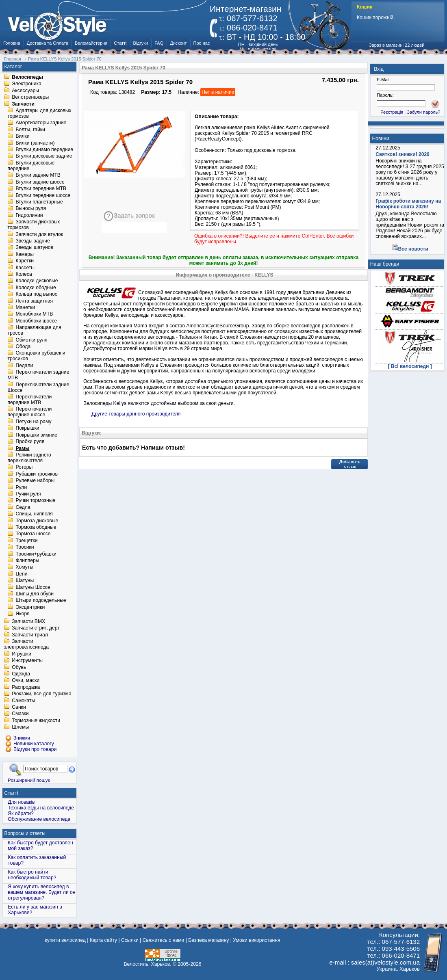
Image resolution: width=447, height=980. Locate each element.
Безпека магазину (208, 940)
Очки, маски (26, 681)
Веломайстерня (91, 43)
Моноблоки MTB (34, 314)
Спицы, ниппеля (34, 514)
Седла (23, 507)
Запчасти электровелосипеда (26, 645)
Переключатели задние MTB (38, 375)
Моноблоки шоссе (36, 321)
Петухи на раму (33, 422)
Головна (12, 43)
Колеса (24, 274)
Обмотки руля (31, 340)
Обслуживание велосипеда (39, 819)
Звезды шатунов (34, 248)
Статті (120, 43)
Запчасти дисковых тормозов (34, 225)
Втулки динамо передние (44, 149)
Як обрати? (21, 813)
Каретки (25, 261)
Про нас (202, 43)
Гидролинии (29, 215)
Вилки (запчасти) (35, 143)
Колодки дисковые (37, 281)
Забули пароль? (423, 112)
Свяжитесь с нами (164, 940)
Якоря (22, 614)
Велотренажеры (30, 97)
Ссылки (130, 940)
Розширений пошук (29, 780)
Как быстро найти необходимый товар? (32, 875)
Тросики (25, 547)
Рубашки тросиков (37, 474)
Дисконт (178, 43)
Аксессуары (25, 91)
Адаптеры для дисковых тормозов (39, 113)
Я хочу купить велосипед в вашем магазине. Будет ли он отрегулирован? (41, 892)
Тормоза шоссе (33, 534)
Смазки (20, 714)
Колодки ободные (36, 288)
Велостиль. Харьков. (148, 964)
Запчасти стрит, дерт (36, 628)
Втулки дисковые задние (44, 156)
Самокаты (23, 701)
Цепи (21, 574)
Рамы (22, 448)
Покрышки (27, 428)
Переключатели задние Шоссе (38, 387)
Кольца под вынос (36, 294)
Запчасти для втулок (39, 234)
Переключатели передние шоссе (29, 412)
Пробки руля (30, 442)
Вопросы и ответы (25, 833)
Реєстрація (392, 112)
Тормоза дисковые (37, 521)
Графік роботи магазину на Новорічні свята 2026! (408, 204)
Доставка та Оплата (48, 43)
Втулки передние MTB (41, 189)
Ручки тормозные (35, 501)
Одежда (21, 674)
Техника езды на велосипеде (41, 808)
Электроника (27, 84)
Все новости (413, 249)
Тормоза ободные (36, 527)
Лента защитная (34, 301)
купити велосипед (65, 940)
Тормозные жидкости (36, 720)
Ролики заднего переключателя (29, 458)
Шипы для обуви (35, 594)
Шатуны (25, 581)
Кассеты (25, 268)
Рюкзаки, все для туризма (41, 694)
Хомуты (24, 567)
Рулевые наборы (35, 481)
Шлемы (20, 727)
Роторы (24, 467)
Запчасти (23, 104)
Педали (24, 366)
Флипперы (27, 560)
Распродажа (26, 687)
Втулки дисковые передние (31, 166)
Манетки (25, 307)
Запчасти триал (30, 635)
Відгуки (141, 43)
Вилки (22, 136)
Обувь (19, 667)
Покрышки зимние (36, 435)
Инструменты (27, 661)
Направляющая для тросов (34, 331)
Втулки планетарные (39, 202)
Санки (19, 707)
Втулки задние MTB (38, 175)
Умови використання (256, 940)
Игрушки (22, 654)
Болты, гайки (30, 130)
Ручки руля (28, 494)
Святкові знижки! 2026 (403, 154)
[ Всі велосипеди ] (410, 366)
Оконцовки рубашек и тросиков (36, 356)
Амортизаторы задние (41, 123)
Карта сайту (103, 940)
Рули (21, 487)
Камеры (24, 254)
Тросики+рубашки (36, 554)
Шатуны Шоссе (33, 587)
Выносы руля (31, 209)
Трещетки (26, 541)
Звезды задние (33, 241)
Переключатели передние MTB (29, 400)
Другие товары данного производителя (136, 414)
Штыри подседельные (41, 601)
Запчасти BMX (28, 621)
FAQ (159, 43)
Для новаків (21, 802)
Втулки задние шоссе (40, 182)
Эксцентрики (30, 607)
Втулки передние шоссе (43, 195)
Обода (23, 346)
